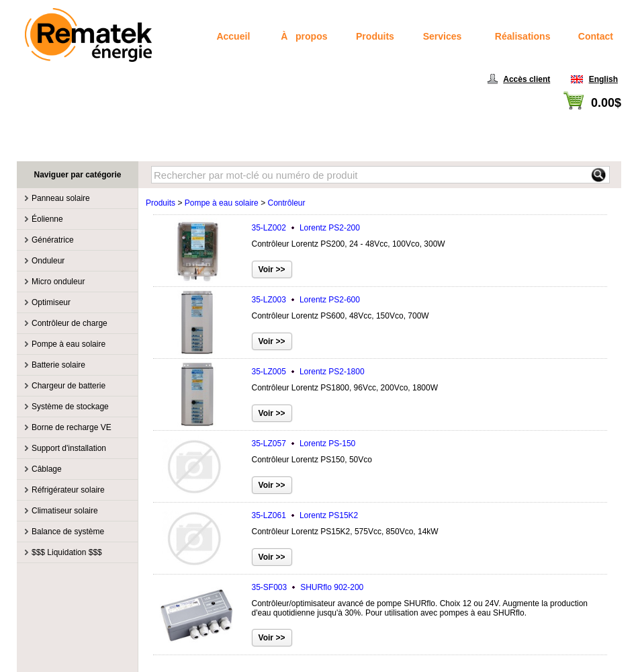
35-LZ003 (306, 300)
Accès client (527, 79)
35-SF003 (308, 587)
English (603, 79)
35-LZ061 (305, 515)
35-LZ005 (308, 372)
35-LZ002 (306, 228)
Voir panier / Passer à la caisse (566, 118)
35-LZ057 (304, 444)
